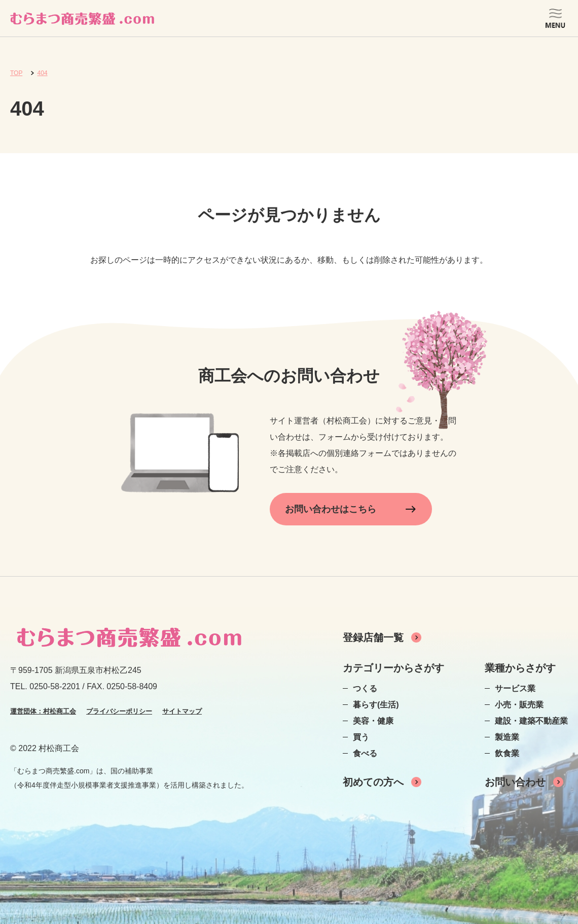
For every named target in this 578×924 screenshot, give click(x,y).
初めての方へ (373, 782)
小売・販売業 (519, 705)
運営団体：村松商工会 (43, 711)
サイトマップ (182, 711)
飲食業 (507, 753)
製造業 (507, 737)
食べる (365, 753)
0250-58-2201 (55, 686)
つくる (365, 688)
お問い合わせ (515, 782)
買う (361, 737)
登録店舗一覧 (373, 637)
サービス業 (515, 688)
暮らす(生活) (376, 705)
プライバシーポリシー (119, 711)
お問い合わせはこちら (331, 509)
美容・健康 (373, 721)
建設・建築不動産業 (531, 721)
